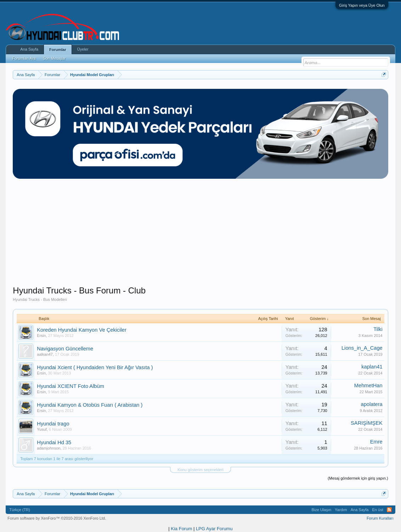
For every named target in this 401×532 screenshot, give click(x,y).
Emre (376, 442)
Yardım (341, 510)
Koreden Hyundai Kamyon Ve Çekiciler (82, 330)
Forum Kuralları (380, 518)
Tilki (378, 329)
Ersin (41, 336)
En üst (378, 510)
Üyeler (83, 49)
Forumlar (58, 50)
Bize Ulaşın (321, 510)
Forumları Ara (24, 58)
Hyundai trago (53, 424)
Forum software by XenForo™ (57, 518)
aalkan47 (45, 354)
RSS (389, 510)
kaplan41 (372, 367)
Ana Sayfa (29, 49)
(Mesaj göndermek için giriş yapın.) (358, 478)
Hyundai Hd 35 (54, 442)
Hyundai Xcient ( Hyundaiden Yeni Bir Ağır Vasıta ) (95, 367)
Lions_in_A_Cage (362, 348)
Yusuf (42, 429)
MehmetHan (368, 385)
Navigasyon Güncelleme (65, 349)
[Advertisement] (201, 236)
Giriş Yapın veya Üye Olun (362, 5)
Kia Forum (181, 529)
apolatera (372, 404)
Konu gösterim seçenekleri (200, 470)
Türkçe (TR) (20, 510)
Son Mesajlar (54, 58)
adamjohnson (49, 448)
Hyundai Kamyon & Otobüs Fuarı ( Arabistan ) (90, 405)
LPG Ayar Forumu (214, 529)
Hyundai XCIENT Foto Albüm (70, 386)
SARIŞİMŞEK (367, 423)
